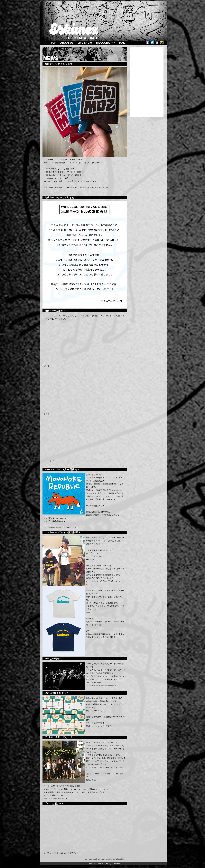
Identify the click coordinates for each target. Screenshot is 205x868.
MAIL (122, 43)
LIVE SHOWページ (100, 726)
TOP (54, 43)
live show (101, 859)
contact (121, 859)
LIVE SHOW (85, 43)
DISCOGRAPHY (106, 43)
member (92, 859)
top (85, 859)
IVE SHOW (57, 527)
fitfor (88, 612)
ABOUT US (67, 43)
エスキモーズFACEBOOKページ (99, 686)
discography (112, 859)
